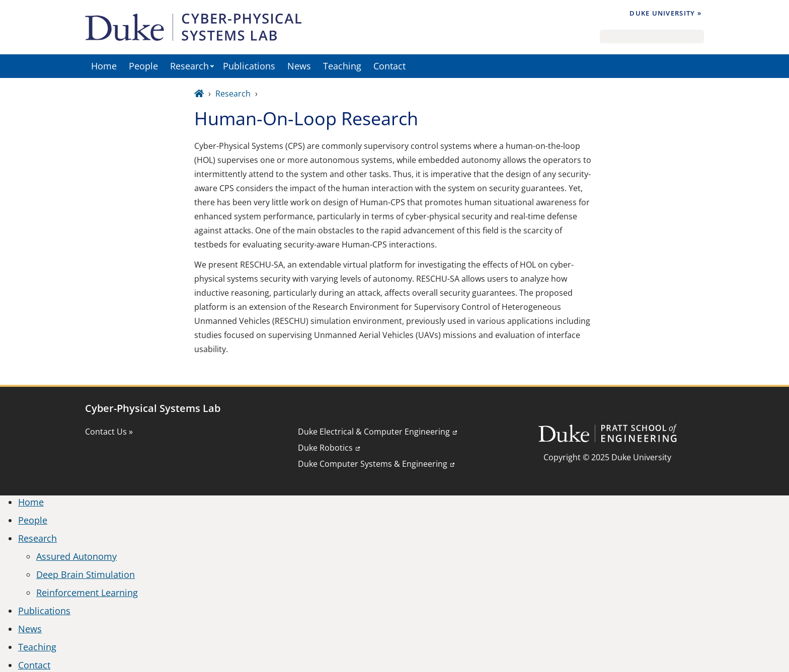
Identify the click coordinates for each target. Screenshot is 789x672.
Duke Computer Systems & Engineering (373, 464)
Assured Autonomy (76, 556)
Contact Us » (109, 432)
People (143, 66)
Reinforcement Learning (87, 593)
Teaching (342, 66)
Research (189, 66)
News (299, 66)
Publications (249, 66)
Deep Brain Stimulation (86, 574)
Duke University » (665, 13)
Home (104, 66)
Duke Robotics (325, 448)
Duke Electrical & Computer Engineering (374, 432)
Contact (389, 66)
